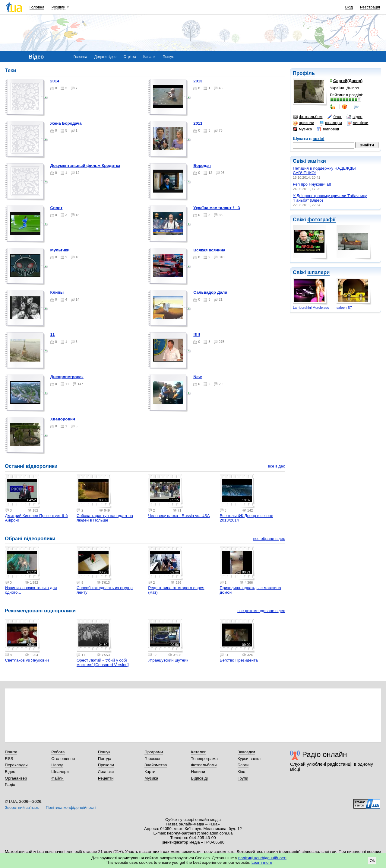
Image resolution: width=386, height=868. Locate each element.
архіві (319, 139)
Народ (57, 765)
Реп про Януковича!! (312, 184)
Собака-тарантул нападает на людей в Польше (105, 518)
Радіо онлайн (325, 754)
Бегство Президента (239, 660)
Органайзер (16, 778)
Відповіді (199, 778)
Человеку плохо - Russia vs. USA (179, 516)
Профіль (304, 73)
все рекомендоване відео (261, 611)
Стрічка (130, 57)
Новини (198, 772)
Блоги (243, 765)
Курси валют (249, 759)
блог (334, 117)
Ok (372, 861)
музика (302, 129)
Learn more (262, 862)
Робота (58, 752)
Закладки (246, 752)
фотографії (321, 220)
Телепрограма (204, 759)
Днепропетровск (67, 377)
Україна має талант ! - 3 (217, 208)
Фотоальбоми (204, 765)
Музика (151, 778)
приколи (304, 123)
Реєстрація (370, 7)
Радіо (10, 785)
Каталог (198, 752)
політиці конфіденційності (262, 858)
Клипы (57, 292)
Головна (37, 7)
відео (354, 117)
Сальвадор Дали (210, 292)
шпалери (331, 123)
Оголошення (63, 759)
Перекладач (16, 765)
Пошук (168, 57)
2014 (55, 81)
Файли (57, 778)
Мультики (60, 250)
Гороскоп (153, 759)
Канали (149, 57)
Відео (10, 772)
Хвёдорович (63, 419)
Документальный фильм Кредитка (85, 166)
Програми (154, 752)
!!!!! (197, 335)
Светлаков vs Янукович (27, 660)
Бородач (202, 166)
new (198, 377)
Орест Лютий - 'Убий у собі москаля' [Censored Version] (103, 662)
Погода (105, 759)
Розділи (59, 7)
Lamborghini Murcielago (311, 308)
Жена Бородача (66, 123)
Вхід (349, 7)
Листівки (106, 772)
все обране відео (269, 539)
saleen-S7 (344, 308)
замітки (317, 161)
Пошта (11, 752)
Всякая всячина (209, 250)
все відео (277, 466)
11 (53, 335)
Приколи (106, 765)
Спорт (57, 208)
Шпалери (60, 772)
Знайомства (156, 765)
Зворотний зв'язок (22, 807)
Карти (150, 772)
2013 (198, 81)
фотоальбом (308, 117)
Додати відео (105, 57)
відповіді (328, 129)
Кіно (242, 772)
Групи (243, 778)
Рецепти (106, 778)
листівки (358, 123)
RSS (9, 759)
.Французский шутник (168, 660)
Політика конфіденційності (71, 807)
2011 (198, 123)
